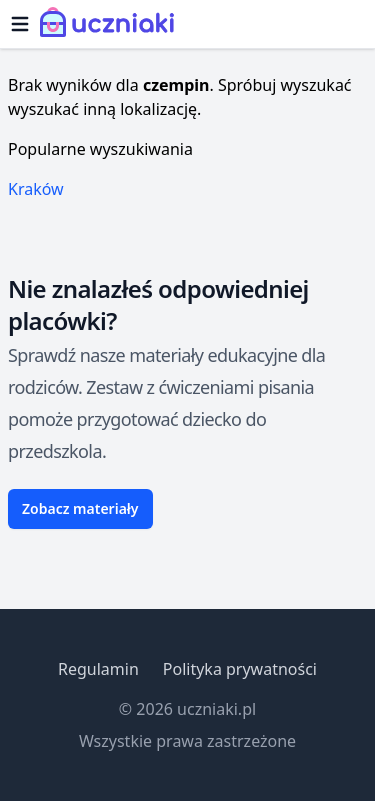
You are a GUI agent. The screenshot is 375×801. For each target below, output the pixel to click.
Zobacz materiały (80, 508)
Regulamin (98, 669)
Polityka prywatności (240, 669)
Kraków (36, 189)
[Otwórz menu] (20, 24)
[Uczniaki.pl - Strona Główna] (111, 24)
